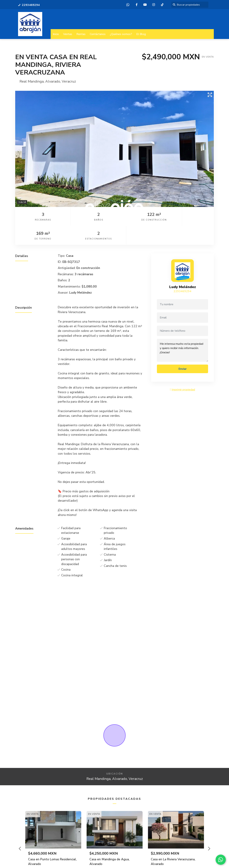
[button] (20, 830)
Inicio (56, 34)
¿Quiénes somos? (121, 34)
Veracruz (69, 81)
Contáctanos (98, 34)
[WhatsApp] (220, 859)
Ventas (68, 34)
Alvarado (53, 81)
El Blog (141, 34)
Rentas (81, 34)
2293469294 (182, 272)
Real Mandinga (32, 81)
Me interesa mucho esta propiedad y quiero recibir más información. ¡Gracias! (182, 331)
